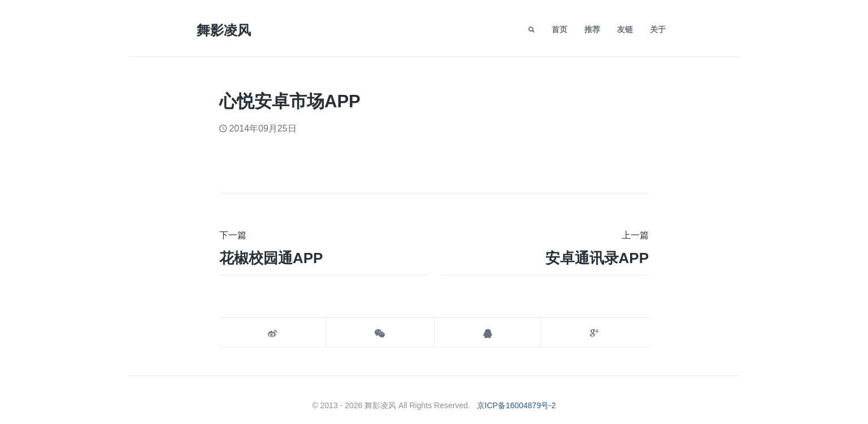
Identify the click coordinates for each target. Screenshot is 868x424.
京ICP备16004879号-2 (517, 405)
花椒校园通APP (271, 258)
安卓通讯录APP (597, 258)
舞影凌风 (224, 30)
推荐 (592, 29)
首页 (559, 29)
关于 (658, 29)
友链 (625, 29)
